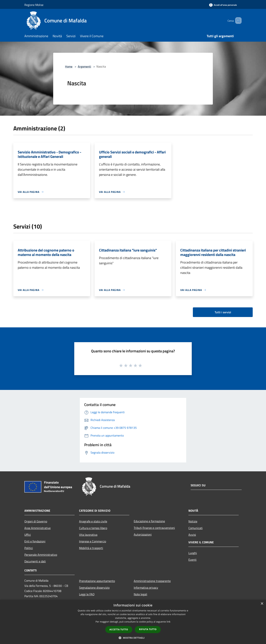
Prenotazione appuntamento (97, 581)
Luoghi (193, 553)
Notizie (193, 521)
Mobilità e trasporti (91, 548)
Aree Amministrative (37, 528)
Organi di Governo (36, 521)
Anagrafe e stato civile (93, 521)
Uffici (28, 535)
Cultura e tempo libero (93, 528)
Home (69, 66)
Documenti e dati (35, 561)
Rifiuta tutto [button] (148, 629)
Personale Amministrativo (41, 555)
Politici (29, 548)
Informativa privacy (146, 588)
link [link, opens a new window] (169, 622)
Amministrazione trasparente (152, 581)
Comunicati (196, 528)
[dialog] (133, 622)
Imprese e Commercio (93, 541)
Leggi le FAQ (87, 594)
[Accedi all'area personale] (223, 5)
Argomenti (84, 66)
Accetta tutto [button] (119, 629)
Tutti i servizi (223, 312)
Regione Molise (34, 5)
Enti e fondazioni (35, 541)
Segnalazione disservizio (94, 588)
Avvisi (192, 535)
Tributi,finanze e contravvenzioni (154, 528)
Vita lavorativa (88, 535)
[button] (133, 638)
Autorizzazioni (143, 534)
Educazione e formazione (149, 521)
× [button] (262, 604)
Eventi (192, 560)
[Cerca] (237, 21)
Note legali (140, 594)
